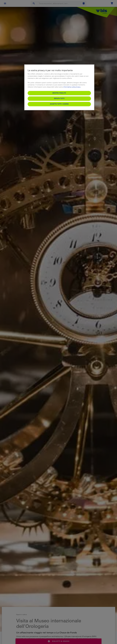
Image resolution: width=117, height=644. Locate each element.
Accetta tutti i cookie (59, 104)
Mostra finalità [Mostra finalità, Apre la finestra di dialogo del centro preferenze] (59, 93)
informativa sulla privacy (72, 87)
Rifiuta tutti (59, 98)
